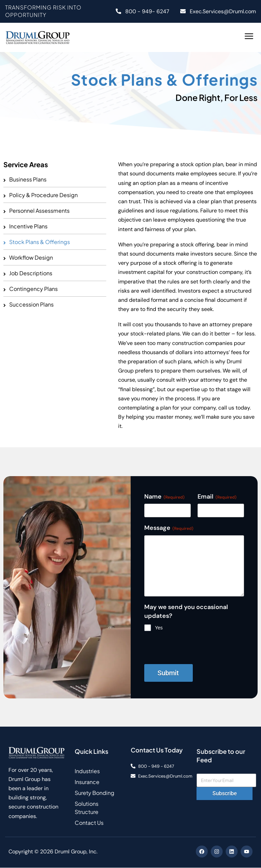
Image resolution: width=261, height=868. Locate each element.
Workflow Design (31, 257)
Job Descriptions (31, 273)
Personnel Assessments (39, 211)
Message (169, 528)
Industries (87, 771)
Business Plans (28, 179)
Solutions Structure (87, 808)
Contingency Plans (33, 289)
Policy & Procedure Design (43, 195)
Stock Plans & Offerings (40, 242)
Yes (159, 628)
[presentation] (196, 651)
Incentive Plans (28, 226)
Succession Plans (31, 304)
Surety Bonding (95, 793)
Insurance (87, 782)
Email (217, 497)
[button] (249, 37)
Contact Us (89, 823)
